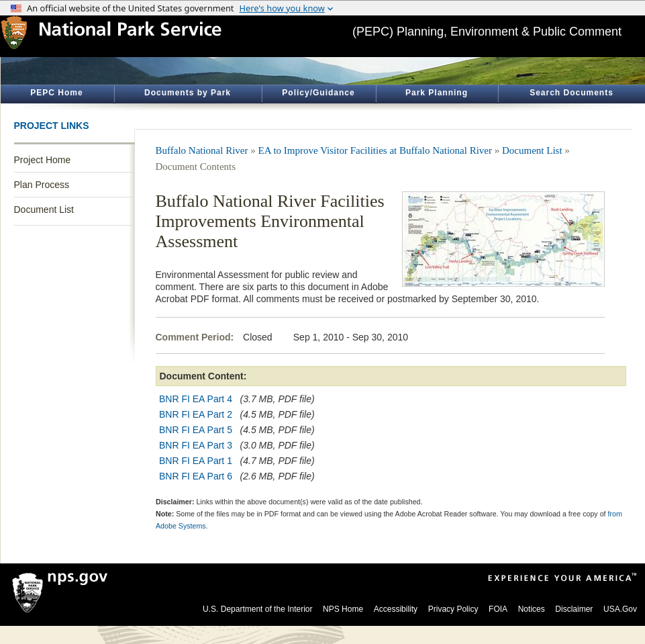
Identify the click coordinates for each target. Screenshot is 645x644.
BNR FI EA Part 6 (196, 476)
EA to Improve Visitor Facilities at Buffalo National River (376, 150)
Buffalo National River (202, 150)
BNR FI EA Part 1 (196, 461)
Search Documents (572, 93)
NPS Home (343, 609)
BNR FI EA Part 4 (196, 399)
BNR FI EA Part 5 (196, 430)
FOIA (498, 609)
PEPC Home (56, 93)
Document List (44, 210)
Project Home (43, 160)
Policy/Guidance (318, 93)
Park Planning (437, 93)
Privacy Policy (453, 609)
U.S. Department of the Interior (257, 609)
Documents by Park (188, 93)
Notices (532, 609)
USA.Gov (620, 609)
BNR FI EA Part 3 (196, 445)
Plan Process (42, 185)
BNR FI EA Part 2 (196, 414)
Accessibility (396, 609)
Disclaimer (574, 609)
